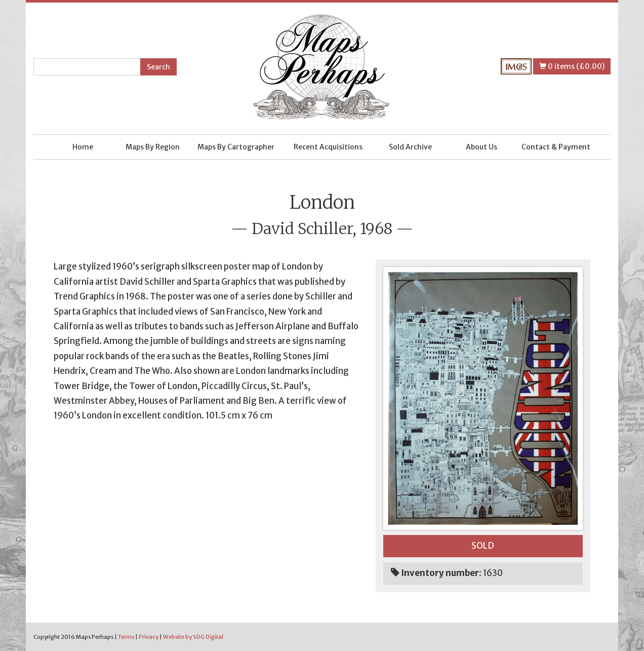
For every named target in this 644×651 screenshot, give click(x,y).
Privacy (149, 637)
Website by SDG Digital (193, 637)
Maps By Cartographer (236, 147)
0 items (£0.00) (572, 66)
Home (83, 147)
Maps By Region (153, 147)
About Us (481, 147)
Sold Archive (410, 147)
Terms (126, 637)
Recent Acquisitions (328, 147)
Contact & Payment (556, 147)
